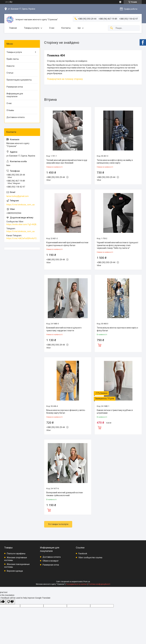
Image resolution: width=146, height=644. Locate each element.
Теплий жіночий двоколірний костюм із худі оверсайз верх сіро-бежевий (67, 162)
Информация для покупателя (15, 95)
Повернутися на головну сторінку (65, 79)
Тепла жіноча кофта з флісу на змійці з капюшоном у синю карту (115, 162)
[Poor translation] (10, 602)
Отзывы (10, 110)
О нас (52, 28)
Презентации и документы (19, 80)
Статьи (10, 73)
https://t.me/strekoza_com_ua (20, 205)
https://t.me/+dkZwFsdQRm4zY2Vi (22, 238)
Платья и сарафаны (16, 554)
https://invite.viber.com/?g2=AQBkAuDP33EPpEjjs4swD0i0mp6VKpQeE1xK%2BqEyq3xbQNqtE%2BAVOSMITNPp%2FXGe (22, 224)
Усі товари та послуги (58, 524)
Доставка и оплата (16, 117)
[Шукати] (111, 28)
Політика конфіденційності (99, 584)
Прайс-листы (13, 59)
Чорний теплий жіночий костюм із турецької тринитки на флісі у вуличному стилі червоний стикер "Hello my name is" (117, 245)
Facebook (83, 554)
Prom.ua (87, 582)
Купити (100, 345)
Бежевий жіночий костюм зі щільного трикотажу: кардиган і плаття (64, 329)
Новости (10, 66)
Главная (13, 28)
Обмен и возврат (51, 561)
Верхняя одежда (15, 571)
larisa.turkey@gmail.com (18, 196)
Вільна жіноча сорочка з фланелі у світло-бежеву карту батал (66, 412)
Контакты (66, 28)
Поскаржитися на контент (77, 584)
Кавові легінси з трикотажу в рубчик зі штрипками (115, 412)
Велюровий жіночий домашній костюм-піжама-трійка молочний (65, 494)
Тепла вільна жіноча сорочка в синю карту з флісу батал (117, 329)
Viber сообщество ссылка (90, 558)
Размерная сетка (15, 87)
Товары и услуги (32, 28)
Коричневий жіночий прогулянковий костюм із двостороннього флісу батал (67, 244)
